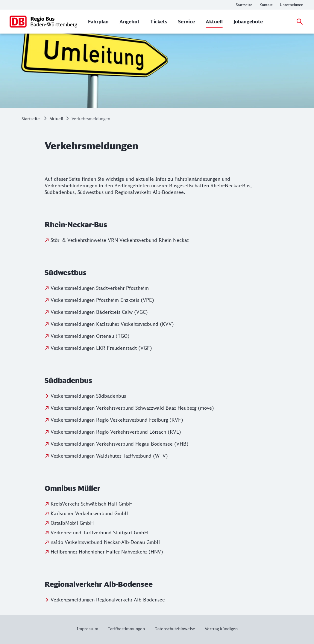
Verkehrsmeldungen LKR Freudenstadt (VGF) (101, 348)
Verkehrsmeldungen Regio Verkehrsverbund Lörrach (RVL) (116, 432)
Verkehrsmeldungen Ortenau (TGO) (90, 336)
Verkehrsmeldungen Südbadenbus (88, 396)
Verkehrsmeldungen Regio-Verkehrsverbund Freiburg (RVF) (117, 420)
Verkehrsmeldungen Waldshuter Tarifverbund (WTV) (109, 456)
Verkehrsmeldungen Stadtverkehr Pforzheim (100, 288)
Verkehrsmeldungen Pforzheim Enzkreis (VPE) (102, 300)
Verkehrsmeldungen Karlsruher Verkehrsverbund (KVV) (112, 324)
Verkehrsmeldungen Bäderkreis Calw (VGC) (99, 312)
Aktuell (56, 119)
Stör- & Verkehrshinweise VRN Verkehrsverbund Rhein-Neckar (120, 240)
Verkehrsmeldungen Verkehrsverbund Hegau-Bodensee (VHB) (120, 444)
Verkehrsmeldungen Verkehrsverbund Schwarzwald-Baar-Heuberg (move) (132, 408)
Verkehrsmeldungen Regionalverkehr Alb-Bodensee (108, 600)
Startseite (31, 119)
